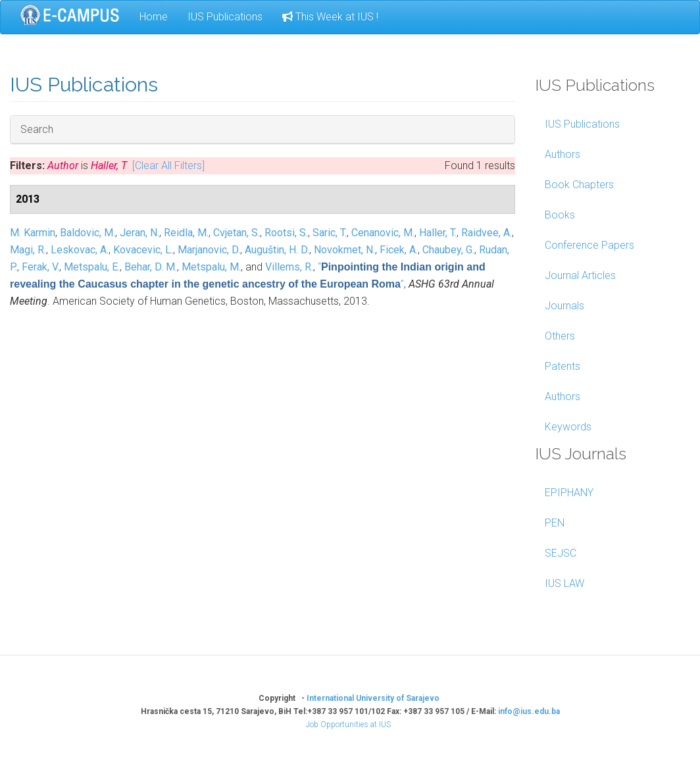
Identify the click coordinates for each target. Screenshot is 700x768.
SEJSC (561, 553)
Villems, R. (289, 267)
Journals (564, 306)
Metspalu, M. (211, 267)
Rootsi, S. (286, 233)
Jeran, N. (139, 233)
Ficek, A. (399, 250)
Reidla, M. (186, 233)
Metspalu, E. (92, 267)
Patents (562, 366)
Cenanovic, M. (383, 233)
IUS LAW (564, 583)
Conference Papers (589, 245)
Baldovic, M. (87, 233)
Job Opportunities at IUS (348, 725)
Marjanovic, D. (209, 250)
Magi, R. (28, 250)
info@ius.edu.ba (529, 711)
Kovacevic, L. (143, 250)
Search (37, 129)
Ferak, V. (40, 267)
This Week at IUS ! (330, 17)
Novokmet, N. (344, 250)
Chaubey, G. (448, 250)
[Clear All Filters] (168, 166)
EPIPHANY (569, 493)
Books (560, 215)
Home (154, 17)
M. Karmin (33, 233)
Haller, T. (438, 233)
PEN (555, 523)
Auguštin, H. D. (277, 250)
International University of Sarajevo (373, 698)
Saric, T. (330, 233)
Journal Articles (580, 275)
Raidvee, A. (487, 233)
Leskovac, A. (80, 250)
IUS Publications (225, 17)
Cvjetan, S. (237, 233)
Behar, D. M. (151, 267)
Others (560, 336)
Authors (562, 154)
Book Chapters (579, 185)
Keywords (568, 427)
